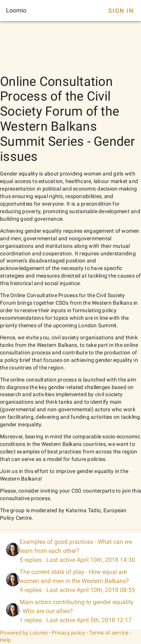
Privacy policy (69, 633)
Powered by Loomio (24, 633)
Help (5, 640)
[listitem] (70, 551)
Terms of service (109, 633)
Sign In (121, 11)
